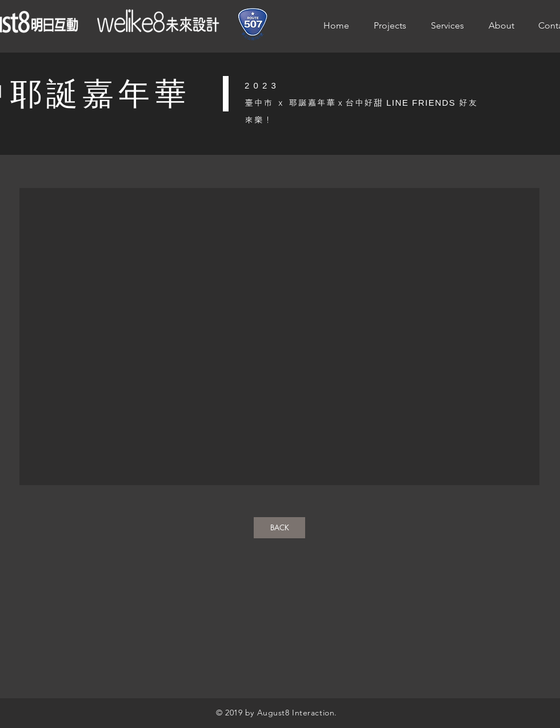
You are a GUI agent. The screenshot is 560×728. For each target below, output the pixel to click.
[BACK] (279, 528)
